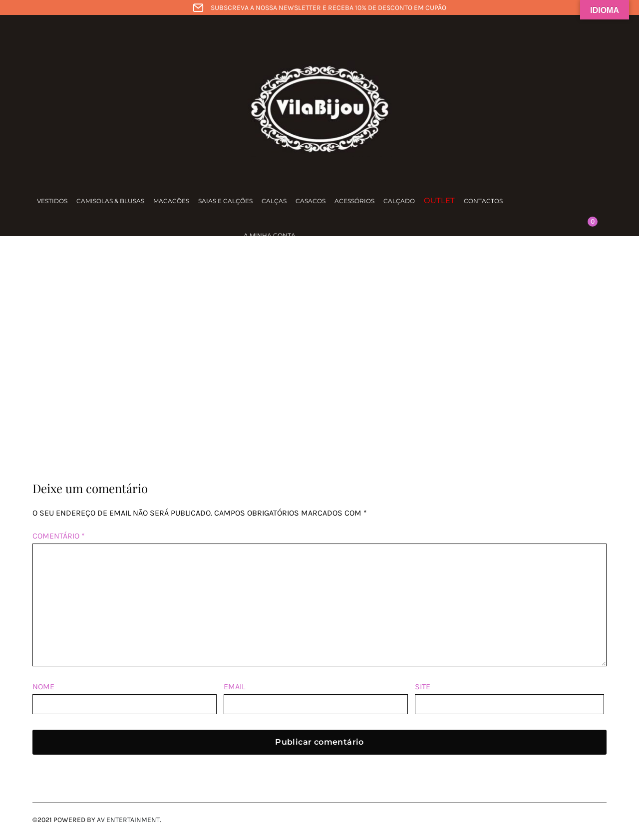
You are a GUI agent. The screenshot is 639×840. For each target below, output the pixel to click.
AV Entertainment (128, 820)
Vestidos (52, 201)
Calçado (399, 201)
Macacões (171, 201)
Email (234, 687)
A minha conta (270, 235)
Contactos (483, 201)
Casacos (311, 201)
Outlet (439, 200)
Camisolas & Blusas (110, 201)
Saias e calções (225, 201)
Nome (43, 687)
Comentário (59, 536)
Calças (274, 201)
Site (423, 687)
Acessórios (354, 201)
